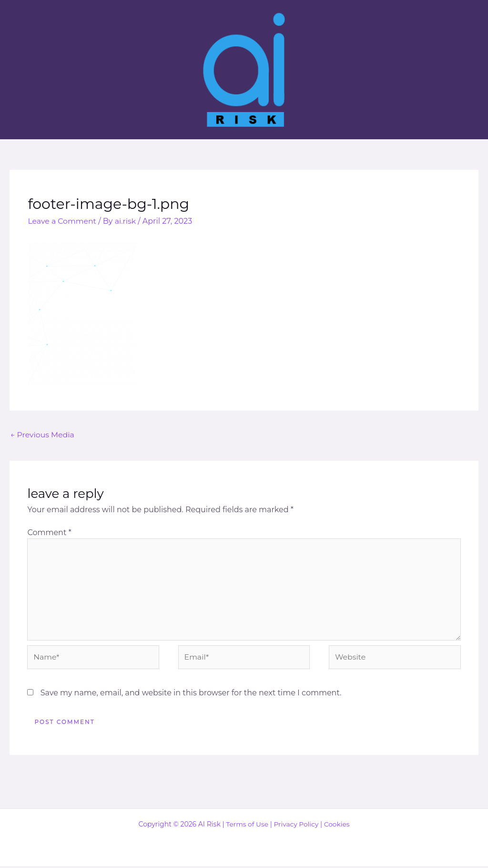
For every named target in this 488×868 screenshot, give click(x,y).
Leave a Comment (62, 221)
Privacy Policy (296, 826)
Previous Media (43, 434)
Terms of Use (246, 826)
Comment (49, 532)
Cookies (338, 826)
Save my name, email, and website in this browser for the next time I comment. (191, 695)
